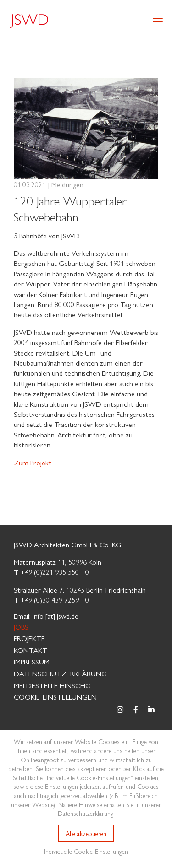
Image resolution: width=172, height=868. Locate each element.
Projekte (29, 638)
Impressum (32, 661)
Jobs (21, 627)
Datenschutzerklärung (60, 673)
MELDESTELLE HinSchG (52, 685)
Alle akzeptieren (86, 833)
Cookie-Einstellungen (55, 697)
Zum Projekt (33, 462)
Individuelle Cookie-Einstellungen (86, 851)
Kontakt (31, 650)
